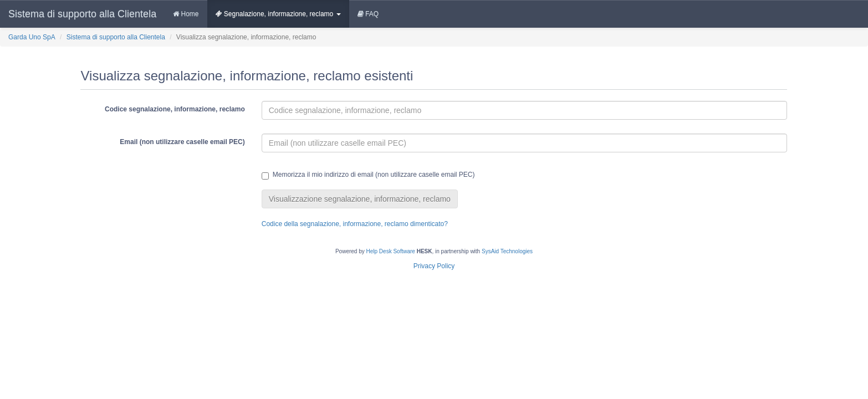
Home (186, 14)
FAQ (368, 14)
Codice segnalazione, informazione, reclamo (175, 109)
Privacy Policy (434, 266)
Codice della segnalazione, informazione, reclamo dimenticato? (355, 224)
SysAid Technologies (507, 251)
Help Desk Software (391, 251)
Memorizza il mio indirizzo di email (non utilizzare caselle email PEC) (368, 175)
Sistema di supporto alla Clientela (82, 14)
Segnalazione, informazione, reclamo (278, 14)
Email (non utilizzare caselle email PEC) (182, 142)
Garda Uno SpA (32, 37)
